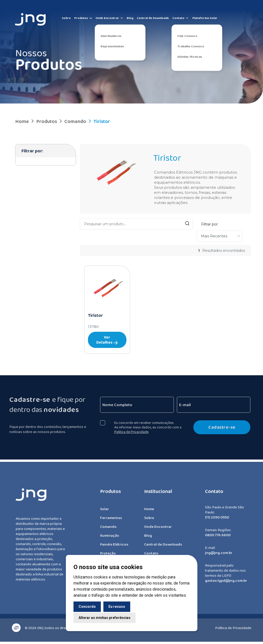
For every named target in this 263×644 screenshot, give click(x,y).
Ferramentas (111, 521)
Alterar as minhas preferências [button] (105, 618)
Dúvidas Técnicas (190, 57)
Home (22, 121)
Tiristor (99, 121)
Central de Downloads (153, 18)
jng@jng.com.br (219, 555)
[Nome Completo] (140, 405)
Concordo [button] (87, 607)
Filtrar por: (210, 224)
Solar (105, 512)
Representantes (112, 46)
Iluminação (110, 538)
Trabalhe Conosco (191, 46)
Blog (130, 18)
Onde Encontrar (109, 18)
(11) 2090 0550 (217, 520)
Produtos (81, 18)
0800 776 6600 (218, 538)
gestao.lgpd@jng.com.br (226, 583)
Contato (181, 18)
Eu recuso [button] (117, 607)
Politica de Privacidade (134, 432)
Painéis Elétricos (114, 547)
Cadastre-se (225, 427)
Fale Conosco (187, 36)
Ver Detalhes (107, 340)
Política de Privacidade (233, 625)
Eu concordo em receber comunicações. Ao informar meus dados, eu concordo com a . (150, 427)
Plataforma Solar (205, 18)
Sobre (66, 18)
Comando (72, 121)
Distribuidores (111, 36)
